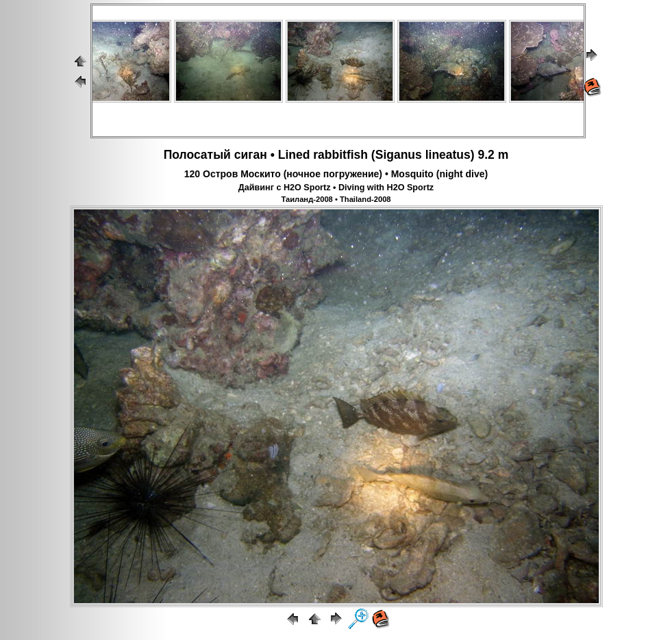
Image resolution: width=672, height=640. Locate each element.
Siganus (399, 155)
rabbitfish (340, 155)
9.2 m (494, 155)
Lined (294, 155)
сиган (251, 155)
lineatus (448, 155)
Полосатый (197, 155)
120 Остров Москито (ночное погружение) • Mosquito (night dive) (336, 174)
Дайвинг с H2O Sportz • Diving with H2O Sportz (336, 188)
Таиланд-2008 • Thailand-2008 (336, 199)
